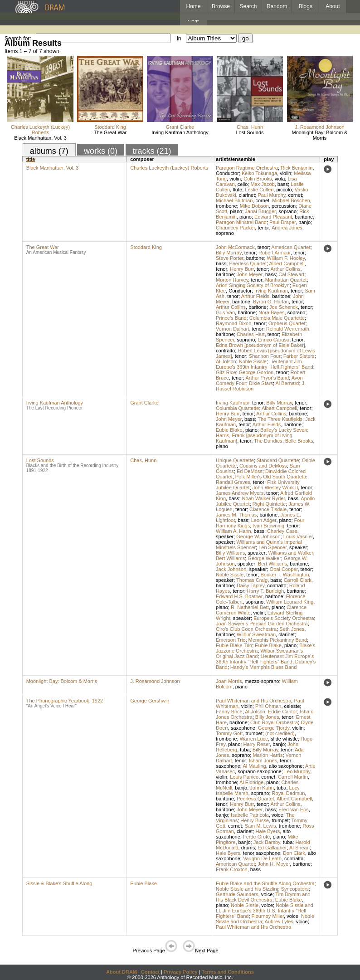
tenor (263, 228)
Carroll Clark (298, 580)
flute (237, 190)
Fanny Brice (229, 712)
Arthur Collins (286, 269)
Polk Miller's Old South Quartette (271, 477)
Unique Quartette (235, 460)
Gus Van (225, 312)
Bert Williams (230, 558)
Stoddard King (110, 127)
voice (277, 815)
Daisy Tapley (251, 585)
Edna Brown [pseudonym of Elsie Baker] (260, 345)
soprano (287, 211)
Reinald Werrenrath (288, 329)
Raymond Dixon (234, 323)
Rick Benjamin (297, 168)
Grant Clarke (180, 127)
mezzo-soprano (262, 681)
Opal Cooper (284, 569)
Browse (221, 6)
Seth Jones (292, 629)
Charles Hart (251, 334)
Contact (150, 972)
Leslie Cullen (259, 190)
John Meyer (250, 274)
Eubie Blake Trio (234, 645)
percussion (284, 206)
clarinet (247, 195)
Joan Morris (229, 681)
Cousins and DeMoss (263, 466)
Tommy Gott (229, 733)
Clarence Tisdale (268, 509)
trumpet (254, 733)
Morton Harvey (232, 280)
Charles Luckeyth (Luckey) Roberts (40, 130)
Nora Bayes (271, 312)
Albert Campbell (287, 263)
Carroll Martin (293, 777)
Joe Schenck (284, 307)
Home (193, 6)
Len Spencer (272, 547)
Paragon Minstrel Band (241, 222)
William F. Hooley (286, 258)
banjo (304, 222)
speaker (225, 536)
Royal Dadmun (289, 793)
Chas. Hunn (250, 127)
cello (243, 184)
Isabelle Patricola (250, 815)
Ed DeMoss (250, 471)
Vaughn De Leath (262, 858)
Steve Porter (230, 258)
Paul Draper (282, 222)
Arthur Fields (255, 296)
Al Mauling (254, 766)
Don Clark (294, 853)
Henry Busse (255, 820)
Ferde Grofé (256, 837)
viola (280, 179)
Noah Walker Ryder (264, 498)
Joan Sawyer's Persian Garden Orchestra (262, 624)
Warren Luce (254, 739)
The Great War (110, 132)
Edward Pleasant (273, 217)
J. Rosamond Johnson (319, 127)
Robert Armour (275, 253)
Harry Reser (256, 744)
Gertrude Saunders (237, 894)
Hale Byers (268, 831)
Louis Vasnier (298, 536)
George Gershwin (150, 701)
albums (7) (49, 151)
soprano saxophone (260, 771)
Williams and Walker (291, 553)
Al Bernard (287, 383)
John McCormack (235, 247)
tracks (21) (152, 151)
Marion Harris (268, 755)
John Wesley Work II (275, 488)
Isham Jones (263, 761)
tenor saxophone (262, 853)
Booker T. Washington (285, 575)
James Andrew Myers (240, 493)
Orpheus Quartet (287, 323)
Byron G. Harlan (271, 302)
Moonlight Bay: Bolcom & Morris (320, 135)
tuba (245, 750)
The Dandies (268, 441)
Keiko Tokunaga (259, 173)
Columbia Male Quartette (277, 318)
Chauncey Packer (235, 228)
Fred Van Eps (293, 809)
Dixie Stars (261, 383)
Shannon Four (265, 356)
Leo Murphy (297, 771)
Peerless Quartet (248, 263)
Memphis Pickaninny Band (278, 640)
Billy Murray (229, 253)
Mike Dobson (254, 206)
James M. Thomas (236, 515)
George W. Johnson (258, 536)
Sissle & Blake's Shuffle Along (59, 883)
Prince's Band (231, 318)
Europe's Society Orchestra (284, 618)
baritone (304, 217)
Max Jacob (262, 184)
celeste (292, 706)
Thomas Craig (252, 580)
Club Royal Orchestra (274, 722)
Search (248, 6)
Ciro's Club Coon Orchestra (246, 629)
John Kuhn (262, 788)
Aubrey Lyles (279, 921)
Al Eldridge (251, 782)
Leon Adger (264, 520)
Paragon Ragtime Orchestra (247, 168)
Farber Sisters (299, 356)
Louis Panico (244, 777)
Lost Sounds (250, 132)
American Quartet (291, 247)
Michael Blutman (234, 200)
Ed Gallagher (272, 848)
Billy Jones (267, 717)
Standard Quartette (278, 460)
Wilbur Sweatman (256, 634)
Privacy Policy (181, 972)
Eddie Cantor (282, 712)
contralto (225, 351)
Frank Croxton (232, 869)
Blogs (306, 6)
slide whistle (284, 739)
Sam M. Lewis (260, 826)
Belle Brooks (299, 441)
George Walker (264, 558)
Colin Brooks (258, 179)
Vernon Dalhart (232, 329)
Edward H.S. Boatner (239, 596)
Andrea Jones (287, 228)
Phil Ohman (268, 706)
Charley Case (282, 531)
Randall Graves (233, 482)
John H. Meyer (274, 864)
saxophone (243, 728)
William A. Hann (234, 531)
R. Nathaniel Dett (250, 607)
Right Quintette (269, 504)
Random (277, 6)
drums (248, 848)
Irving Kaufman (271, 291)
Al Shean (299, 848)
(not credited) (280, 733)
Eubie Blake (229, 430)
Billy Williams (230, 553)
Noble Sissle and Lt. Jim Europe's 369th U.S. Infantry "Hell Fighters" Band (265, 911)
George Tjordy (274, 728)
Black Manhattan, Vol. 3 (40, 138)
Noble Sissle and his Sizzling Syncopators (262, 889)
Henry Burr (242, 269)
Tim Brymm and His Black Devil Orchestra (263, 897)
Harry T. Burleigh (266, 591)
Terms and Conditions (228, 972)
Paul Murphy (271, 195)
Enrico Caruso (273, 340)
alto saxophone (286, 766)
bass (283, 184)
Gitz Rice (226, 372)
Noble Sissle (253, 361)
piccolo (284, 190)
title (31, 159)
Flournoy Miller (268, 916)
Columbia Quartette (237, 408)
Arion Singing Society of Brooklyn (253, 285)
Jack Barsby (267, 842)
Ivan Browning (268, 526)
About (333, 6)
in (179, 39)
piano (236, 211)
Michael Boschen (291, 200)
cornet (295, 195)
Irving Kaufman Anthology (180, 132)
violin (285, 173)
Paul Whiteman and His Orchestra (253, 701)
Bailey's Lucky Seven (284, 430)
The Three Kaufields (280, 419)
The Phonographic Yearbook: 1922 (65, 701)
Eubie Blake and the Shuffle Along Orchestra (265, 883)
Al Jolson (226, 361)
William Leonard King (290, 602)
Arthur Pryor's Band (268, 378)
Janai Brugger (260, 211)
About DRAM (122, 972)
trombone (226, 206)
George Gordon (256, 372)
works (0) (101, 151)
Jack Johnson (231, 569)
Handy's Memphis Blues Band (263, 667)
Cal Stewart (291, 274)
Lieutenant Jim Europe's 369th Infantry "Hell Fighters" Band (265, 364)
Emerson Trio (231, 640)
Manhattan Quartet (286, 280)
